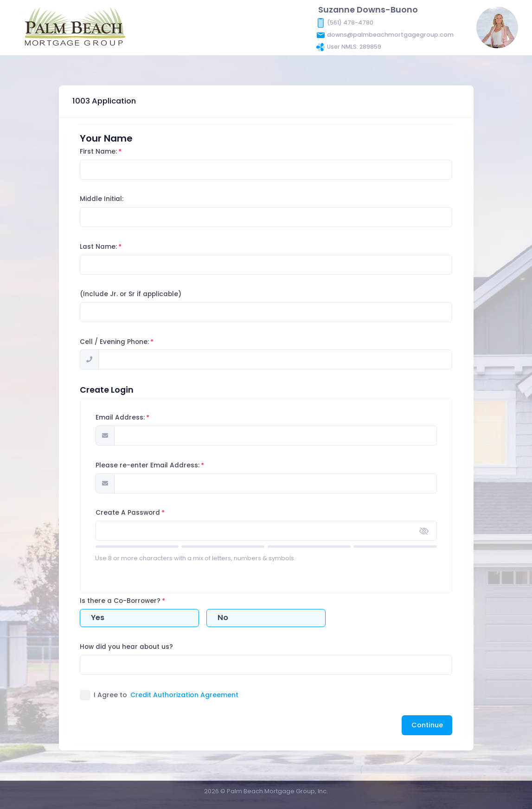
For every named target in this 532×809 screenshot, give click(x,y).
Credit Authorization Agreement (184, 695)
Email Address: (137, 417)
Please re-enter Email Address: (164, 465)
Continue (427, 725)
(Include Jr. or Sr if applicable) (148, 294)
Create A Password (144, 513)
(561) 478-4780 (350, 22)
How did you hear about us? (144, 647)
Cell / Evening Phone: (131, 342)
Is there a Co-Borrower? (137, 601)
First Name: (115, 152)
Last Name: (115, 247)
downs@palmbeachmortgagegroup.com (390, 34)
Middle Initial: (119, 199)
